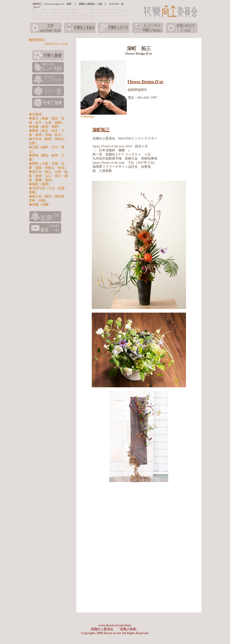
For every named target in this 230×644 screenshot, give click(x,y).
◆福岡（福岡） (40, 184)
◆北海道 (35, 114)
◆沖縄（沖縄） (40, 205)
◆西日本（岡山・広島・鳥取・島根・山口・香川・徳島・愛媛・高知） (48, 176)
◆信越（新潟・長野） (45, 127)
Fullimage (87, 116)
